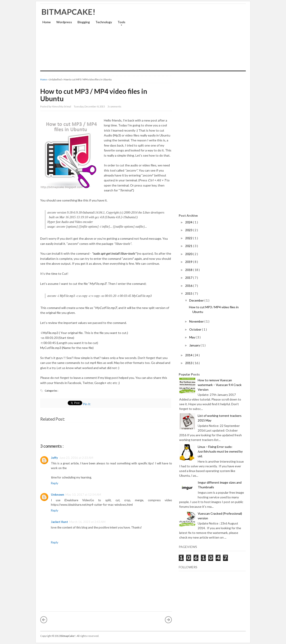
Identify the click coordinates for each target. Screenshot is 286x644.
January (195, 345)
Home (47, 22)
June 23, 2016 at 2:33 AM (76, 458)
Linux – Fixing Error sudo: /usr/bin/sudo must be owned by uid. (220, 451)
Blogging (84, 22)
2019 (189, 262)
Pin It (87, 404)
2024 (189, 222)
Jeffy (54, 458)
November (197, 321)
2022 (189, 238)
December (197, 300)
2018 (189, 270)
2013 (189, 363)
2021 (189, 246)
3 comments (114, 106)
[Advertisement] (193, 39)
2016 (189, 286)
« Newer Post (44, 620)
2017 (189, 278)
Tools (120, 23)
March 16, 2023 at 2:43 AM (87, 522)
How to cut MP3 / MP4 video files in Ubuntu (94, 95)
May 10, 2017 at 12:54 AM (83, 495)
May (192, 337)
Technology (104, 22)
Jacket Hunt (59, 522)
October (196, 329)
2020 (189, 254)
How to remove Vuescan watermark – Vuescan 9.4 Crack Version (220, 385)
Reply (55, 483)
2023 (189, 230)
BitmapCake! (68, 12)
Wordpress (64, 22)
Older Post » (168, 620)
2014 (189, 355)
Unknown (58, 495)
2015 (189, 293)
